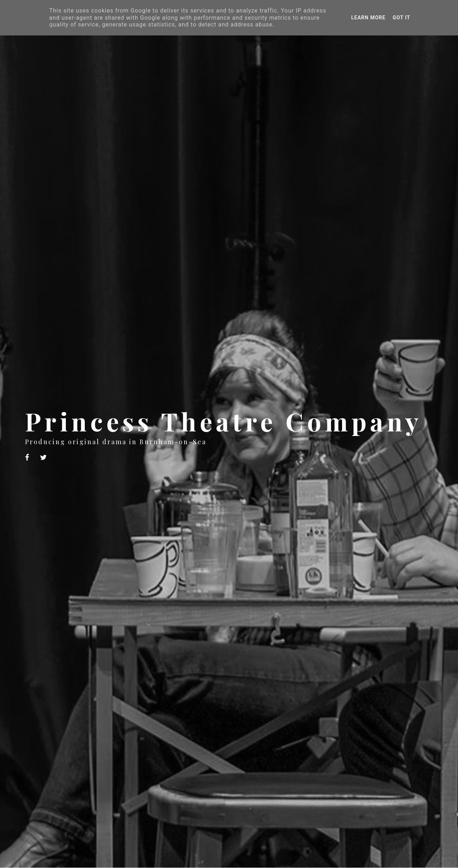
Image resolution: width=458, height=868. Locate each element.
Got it (401, 18)
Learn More (368, 18)
